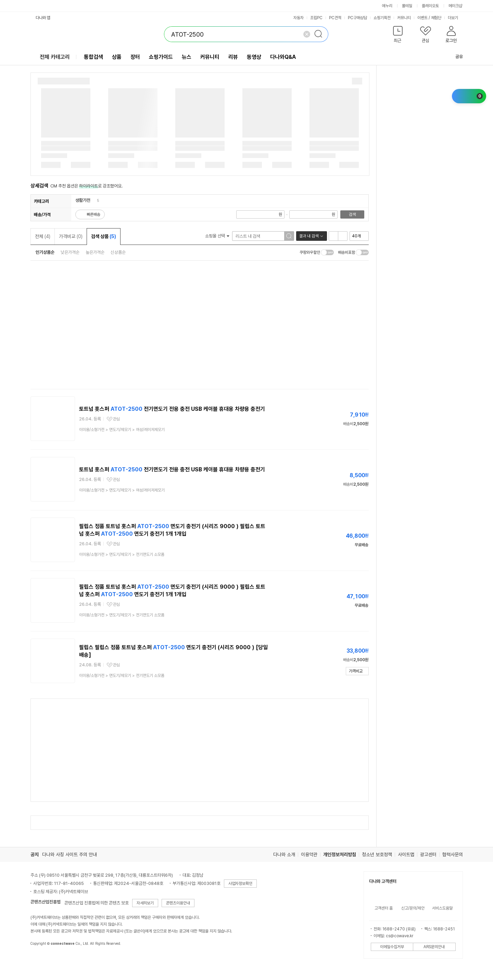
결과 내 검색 (309, 236)
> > (122, 430)
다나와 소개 (284, 854)
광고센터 (428, 854)
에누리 (387, 6)
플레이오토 (430, 6)
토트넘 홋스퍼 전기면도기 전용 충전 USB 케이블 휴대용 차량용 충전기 (172, 409)
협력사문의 (453, 854)
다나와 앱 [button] (43, 18)
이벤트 (422, 18)
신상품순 (118, 252)
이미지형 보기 (343, 236)
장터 (135, 57)
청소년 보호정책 (377, 854)
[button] (398, 36)
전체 (43, 236)
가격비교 (71, 236)
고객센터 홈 (384, 908)
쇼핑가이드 (161, 57)
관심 (116, 419)
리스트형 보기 (333, 236)
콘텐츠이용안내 (178, 903)
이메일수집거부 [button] (392, 947)
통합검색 (93, 57)
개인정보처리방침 (340, 854)
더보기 (455, 18)
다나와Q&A (283, 57)
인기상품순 (45, 252)
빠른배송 (93, 214)
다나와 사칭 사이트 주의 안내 (69, 854)
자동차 (299, 18)
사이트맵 (406, 854)
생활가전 (83, 200)
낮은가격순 (70, 252)
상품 (117, 57)
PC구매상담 (357, 18)
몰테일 (407, 6)
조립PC (316, 18)
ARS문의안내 (434, 947)
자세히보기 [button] (145, 903)
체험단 (436, 18)
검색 (352, 214)
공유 (455, 57)
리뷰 (233, 57)
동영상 (254, 57)
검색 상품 (104, 236)
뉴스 (187, 57)
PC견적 (335, 18)
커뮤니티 (404, 18)
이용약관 (309, 854)
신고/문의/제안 (413, 908)
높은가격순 (95, 252)
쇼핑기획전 (382, 18)
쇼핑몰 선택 (217, 236)
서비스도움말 (442, 908)
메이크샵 (455, 6)
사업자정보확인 (240, 884)
